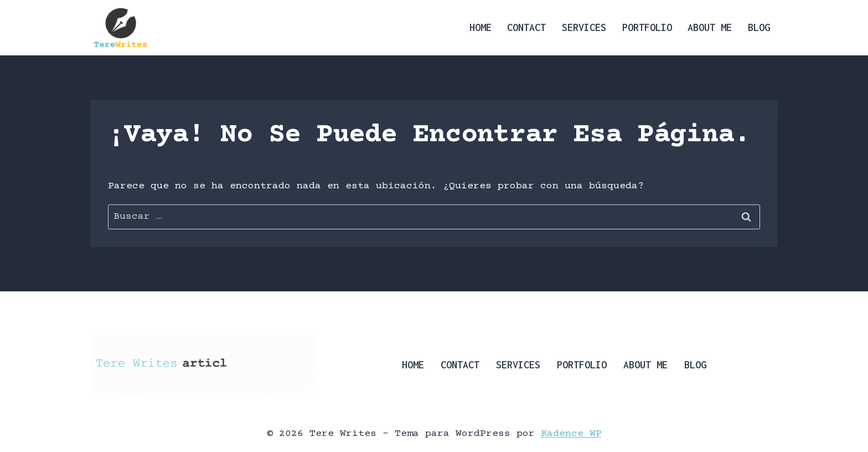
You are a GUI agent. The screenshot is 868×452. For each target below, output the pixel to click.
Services (584, 27)
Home (480, 27)
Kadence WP (571, 434)
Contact (526, 27)
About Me (710, 27)
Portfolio (647, 27)
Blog (759, 27)
